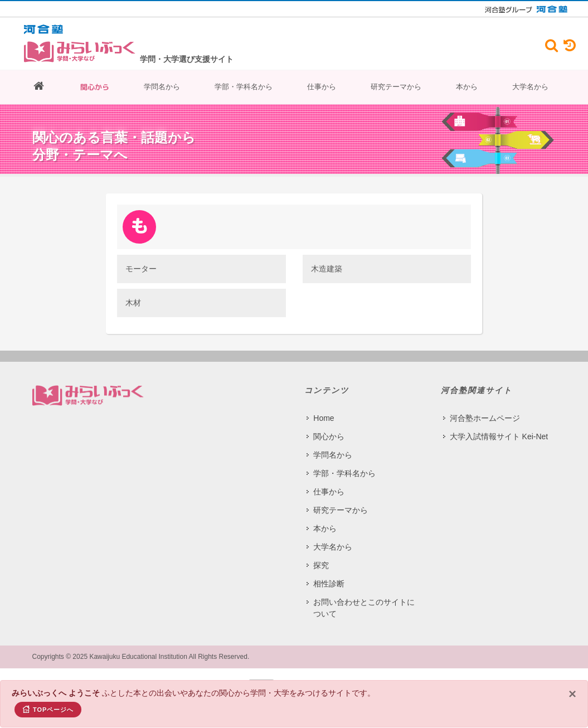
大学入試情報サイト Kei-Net (499, 436)
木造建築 (327, 269)
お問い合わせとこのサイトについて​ (364, 608)
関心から (95, 87)
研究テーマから (396, 87)
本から (467, 87)
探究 (321, 565)
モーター (141, 269)
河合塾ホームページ (485, 418)
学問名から (162, 87)
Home (324, 418)
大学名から (530, 87)
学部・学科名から (244, 87)
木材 (133, 303)
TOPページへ (48, 709)
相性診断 (329, 584)
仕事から (322, 87)
